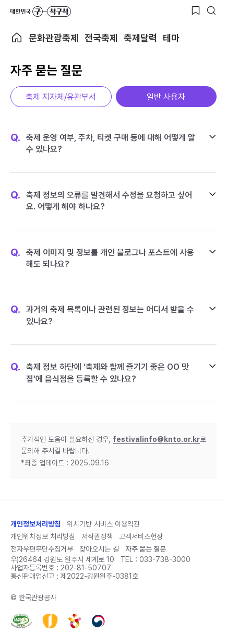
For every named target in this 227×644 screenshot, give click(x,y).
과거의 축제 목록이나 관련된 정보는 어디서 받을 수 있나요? (102, 315)
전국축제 (101, 38)
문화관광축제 (54, 38)
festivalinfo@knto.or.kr (156, 439)
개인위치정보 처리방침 (43, 536)
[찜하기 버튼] (196, 10)
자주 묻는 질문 (146, 549)
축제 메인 (17, 38)
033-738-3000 (165, 559)
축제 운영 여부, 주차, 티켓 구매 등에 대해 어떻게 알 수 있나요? (103, 143)
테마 (171, 38)
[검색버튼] (211, 10)
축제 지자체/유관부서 (61, 97)
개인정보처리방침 (35, 524)
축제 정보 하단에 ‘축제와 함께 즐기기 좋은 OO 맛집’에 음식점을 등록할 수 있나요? (100, 372)
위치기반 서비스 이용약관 (103, 524)
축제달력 (140, 38)
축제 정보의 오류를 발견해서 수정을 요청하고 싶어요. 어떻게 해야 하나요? (101, 201)
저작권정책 (97, 536)
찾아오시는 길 (99, 549)
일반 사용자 (166, 97)
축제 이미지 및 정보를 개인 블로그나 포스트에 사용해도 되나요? (102, 258)
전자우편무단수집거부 (42, 549)
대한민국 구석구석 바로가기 (41, 11)
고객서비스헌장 (141, 536)
